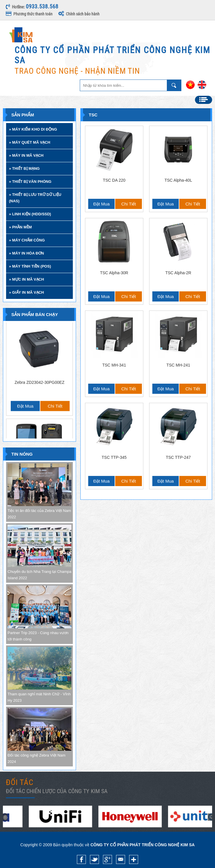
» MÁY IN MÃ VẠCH (26, 155)
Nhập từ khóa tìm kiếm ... (174, 85)
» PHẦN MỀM (20, 227)
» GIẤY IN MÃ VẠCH (27, 292)
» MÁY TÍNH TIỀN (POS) (30, 266)
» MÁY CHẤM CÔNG (27, 240)
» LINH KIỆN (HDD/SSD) (30, 214)
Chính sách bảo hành (79, 14)
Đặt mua (25, 353)
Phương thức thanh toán (29, 14)
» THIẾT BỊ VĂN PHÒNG (30, 182)
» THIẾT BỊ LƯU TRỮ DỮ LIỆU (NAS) (35, 198)
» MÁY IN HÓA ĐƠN (27, 253)
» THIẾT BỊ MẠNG (24, 168)
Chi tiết (55, 353)
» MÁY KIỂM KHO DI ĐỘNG (33, 129)
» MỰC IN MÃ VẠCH (27, 279)
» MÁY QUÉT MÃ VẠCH (30, 142)
